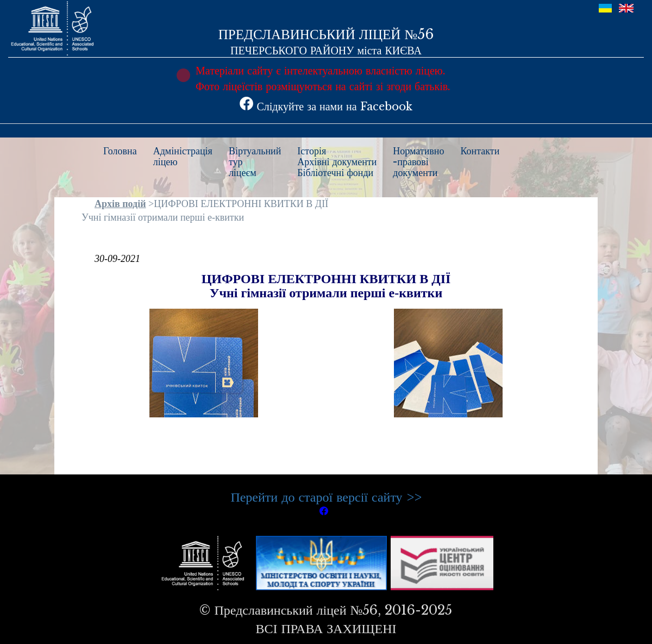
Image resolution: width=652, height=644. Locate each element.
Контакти (480, 151)
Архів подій (120, 204)
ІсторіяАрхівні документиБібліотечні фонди (337, 162)
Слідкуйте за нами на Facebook (326, 107)
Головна (120, 151)
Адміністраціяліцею (183, 157)
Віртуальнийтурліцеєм (255, 162)
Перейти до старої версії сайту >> (326, 497)
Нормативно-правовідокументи (418, 162)
